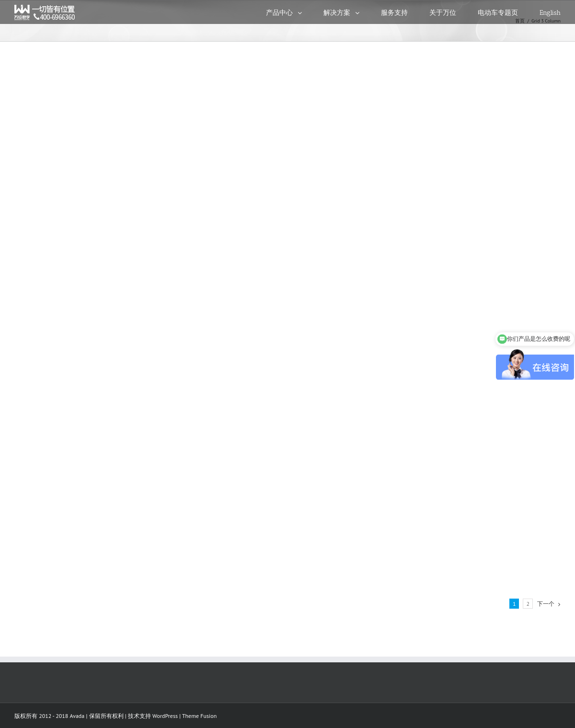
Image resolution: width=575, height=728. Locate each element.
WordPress (165, 716)
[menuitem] (295, 12)
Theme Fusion (199, 716)
